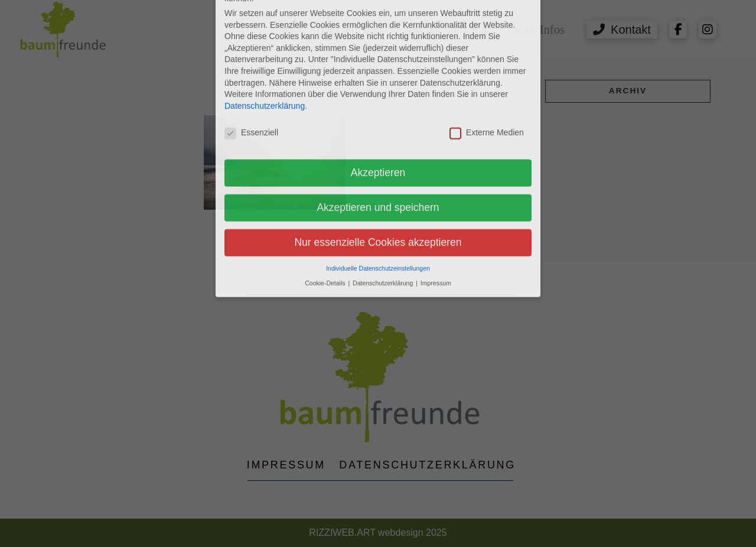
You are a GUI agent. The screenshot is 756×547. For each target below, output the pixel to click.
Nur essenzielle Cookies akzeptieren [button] (378, 86)
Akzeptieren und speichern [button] (378, 51)
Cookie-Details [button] (326, 126)
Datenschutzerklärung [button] (384, 126)
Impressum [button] (436, 126)
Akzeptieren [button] (378, 17)
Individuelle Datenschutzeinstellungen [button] (378, 112)
